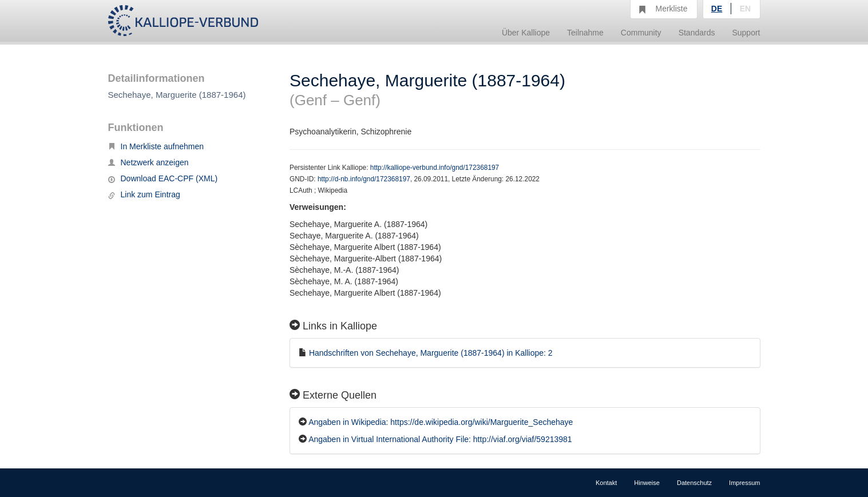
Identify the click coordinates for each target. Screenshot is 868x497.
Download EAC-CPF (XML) (163, 178)
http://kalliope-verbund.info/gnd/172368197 (435, 168)
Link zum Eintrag (144, 194)
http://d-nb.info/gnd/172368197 (364, 179)
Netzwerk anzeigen (148, 162)
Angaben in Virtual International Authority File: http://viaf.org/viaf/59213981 (440, 439)
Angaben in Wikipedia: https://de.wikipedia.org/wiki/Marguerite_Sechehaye (441, 422)
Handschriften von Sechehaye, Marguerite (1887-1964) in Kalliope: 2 (431, 353)
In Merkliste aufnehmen (156, 146)
